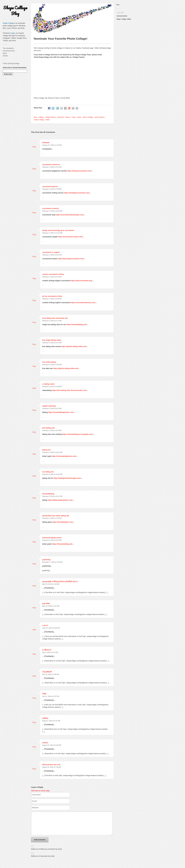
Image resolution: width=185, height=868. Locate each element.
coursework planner (50, 186)
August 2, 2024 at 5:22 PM (51, 721)
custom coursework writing (53, 274)
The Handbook (8, 48)
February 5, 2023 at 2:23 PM (52, 277)
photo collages (88, 117)
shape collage (39, 120)
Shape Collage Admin (124, 19)
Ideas (5, 53)
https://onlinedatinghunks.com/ (64, 456)
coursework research (51, 208)
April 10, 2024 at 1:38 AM (51, 584)
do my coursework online (52, 296)
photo (79, 117)
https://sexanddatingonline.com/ (61, 412)
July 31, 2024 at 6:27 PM (51, 696)
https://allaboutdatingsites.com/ (60, 500)
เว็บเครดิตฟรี (47, 672)
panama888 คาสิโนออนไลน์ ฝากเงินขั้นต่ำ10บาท (60, 582)
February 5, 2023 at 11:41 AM (52, 233)
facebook (61, 117)
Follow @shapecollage (11, 63)
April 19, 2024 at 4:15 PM (51, 606)
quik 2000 (46, 604)
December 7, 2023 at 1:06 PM (52, 562)
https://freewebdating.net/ (77, 325)
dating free (46, 450)
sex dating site (48, 472)
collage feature (50, 117)
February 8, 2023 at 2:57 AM (52, 343)
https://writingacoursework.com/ (77, 193)
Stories (5, 56)
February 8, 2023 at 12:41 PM (52, 496)
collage (41, 117)
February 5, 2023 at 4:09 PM (52, 299)
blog (35, 117)
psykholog (46, 560)
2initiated (46, 143)
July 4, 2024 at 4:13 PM (50, 652)
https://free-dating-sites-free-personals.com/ (69, 390)
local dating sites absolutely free (55, 318)
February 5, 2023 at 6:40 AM (52, 189)
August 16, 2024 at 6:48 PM (52, 745)
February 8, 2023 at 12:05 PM (52, 474)
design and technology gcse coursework (58, 230)
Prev (118, 5)
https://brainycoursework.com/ (79, 171)
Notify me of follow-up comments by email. (47, 853)
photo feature (100, 117)
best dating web (48, 428)
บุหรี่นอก (45, 718)
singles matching (49, 406)
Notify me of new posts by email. (43, 860)
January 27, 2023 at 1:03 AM (52, 145)
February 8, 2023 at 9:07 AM (52, 430)
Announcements (9, 51)
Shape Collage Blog (15, 11)
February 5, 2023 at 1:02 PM (52, 255)
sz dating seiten (48, 384)
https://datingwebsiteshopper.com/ (67, 478)
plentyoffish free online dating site (56, 516)
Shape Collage (8, 23)
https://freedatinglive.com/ (63, 522)
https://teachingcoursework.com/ (71, 259)
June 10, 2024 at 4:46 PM (51, 628)
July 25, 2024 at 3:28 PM (51, 674)
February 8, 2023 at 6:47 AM (52, 408)
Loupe (12, 33)
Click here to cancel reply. (40, 791)
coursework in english (51, 252)
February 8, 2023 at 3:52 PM (52, 540)
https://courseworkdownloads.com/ (70, 215)
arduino (45, 743)
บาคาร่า (45, 625)
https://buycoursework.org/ (81, 281)
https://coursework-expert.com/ (70, 237)
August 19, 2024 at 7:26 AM (52, 767)
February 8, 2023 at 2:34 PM (52, 518)
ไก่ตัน (44, 694)
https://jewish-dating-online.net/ (74, 346)
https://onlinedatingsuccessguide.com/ (77, 434)
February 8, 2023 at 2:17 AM (52, 321)
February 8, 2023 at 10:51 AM (52, 452)
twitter (48, 120)
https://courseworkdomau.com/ (83, 303)
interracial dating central (52, 538)
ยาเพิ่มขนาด (47, 650)
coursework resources (51, 165)
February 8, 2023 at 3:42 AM (52, 365)
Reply (34, 147)
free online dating (49, 362)
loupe (74, 117)
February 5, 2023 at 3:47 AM (52, 167)
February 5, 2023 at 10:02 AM (52, 211)
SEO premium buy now (51, 765)
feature (68, 117)
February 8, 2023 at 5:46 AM (52, 387)
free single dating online (52, 340)
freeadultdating (48, 494)
